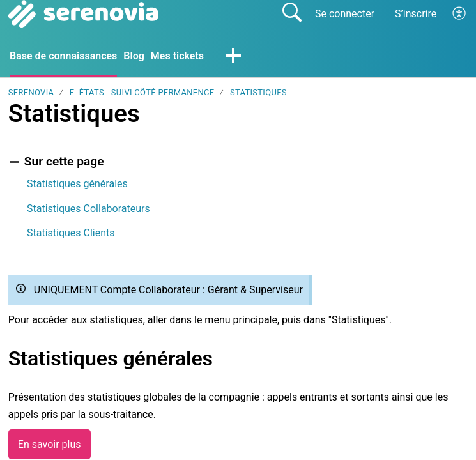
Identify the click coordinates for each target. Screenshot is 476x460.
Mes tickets (177, 56)
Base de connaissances (63, 56)
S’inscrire (416, 14)
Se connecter (345, 14)
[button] (460, 14)
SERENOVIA (31, 92)
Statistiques (258, 92)
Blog (134, 56)
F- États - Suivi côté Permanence (142, 92)
